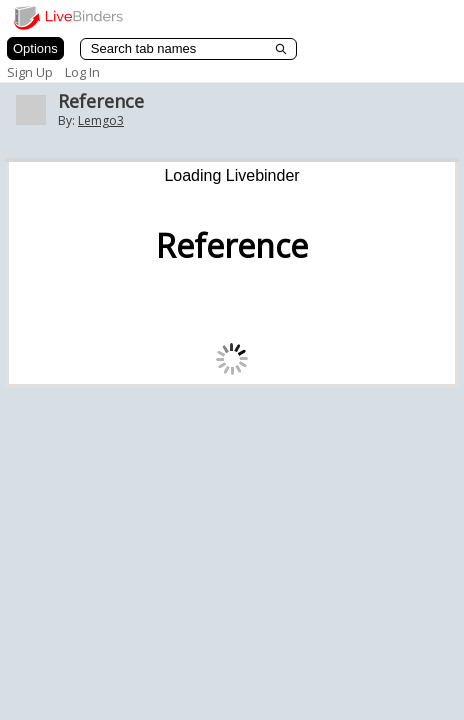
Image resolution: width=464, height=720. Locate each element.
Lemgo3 (101, 120)
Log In (82, 72)
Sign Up (30, 72)
